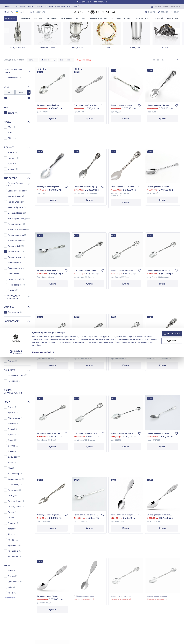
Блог (70, 6)
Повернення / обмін (23, 6)
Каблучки (52, 18)
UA (8, 12)
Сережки (38, 18)
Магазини (60, 6)
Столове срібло (142, 18)
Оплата (38, 6)
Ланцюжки (66, 18)
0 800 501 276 (39, 12)
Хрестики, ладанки (121, 18)
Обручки (26, 18)
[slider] (6, 120)
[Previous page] (6, 52)
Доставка (49, 6)
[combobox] (166, 81)
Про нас (8, 6)
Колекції (159, 18)
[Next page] (178, 52)
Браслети (81, 18)
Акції (76, 6)
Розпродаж (173, 18)
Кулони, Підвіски (98, 18)
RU (12, 12)
